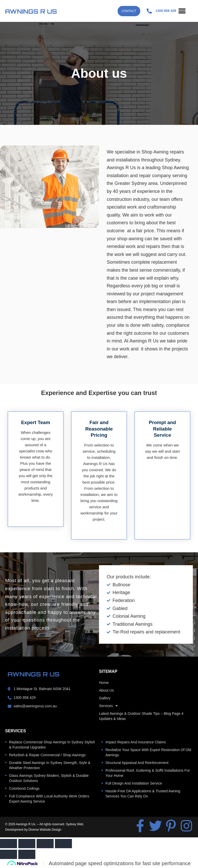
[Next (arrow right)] (27, 854)
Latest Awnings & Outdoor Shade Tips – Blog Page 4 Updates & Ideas (141, 716)
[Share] (45, 844)
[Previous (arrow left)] (9, 854)
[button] (182, 11)
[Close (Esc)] (63, 844)
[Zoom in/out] (9, 844)
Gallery (105, 698)
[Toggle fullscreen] (27, 844)
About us (106, 690)
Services (108, 706)
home (104, 683)
